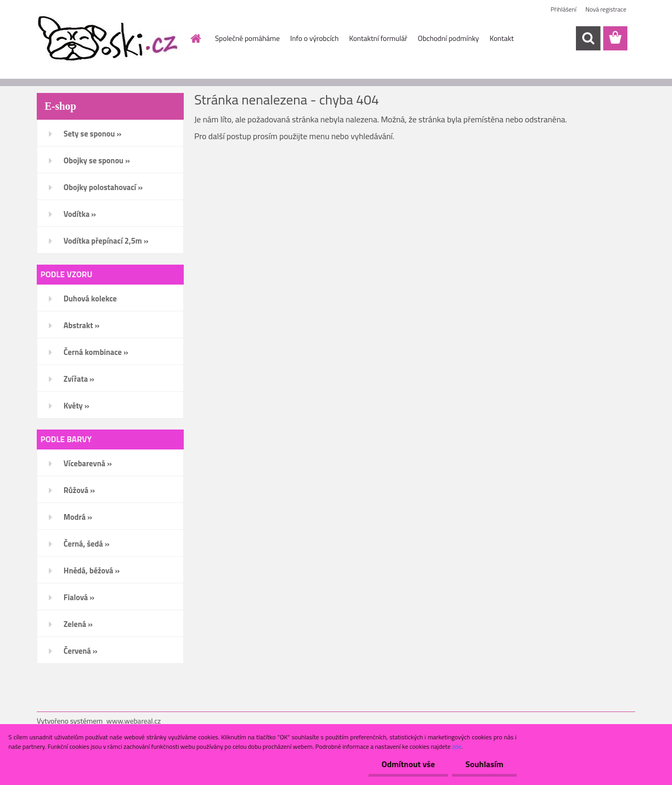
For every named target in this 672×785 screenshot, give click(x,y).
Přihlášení (564, 9)
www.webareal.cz (134, 721)
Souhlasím (484, 764)
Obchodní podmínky (449, 38)
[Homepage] (195, 38)
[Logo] (109, 39)
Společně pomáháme (248, 38)
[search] (588, 38)
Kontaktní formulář (378, 38)
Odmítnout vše (408, 764)
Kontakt (501, 38)
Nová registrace (606, 9)
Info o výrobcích (314, 38)
